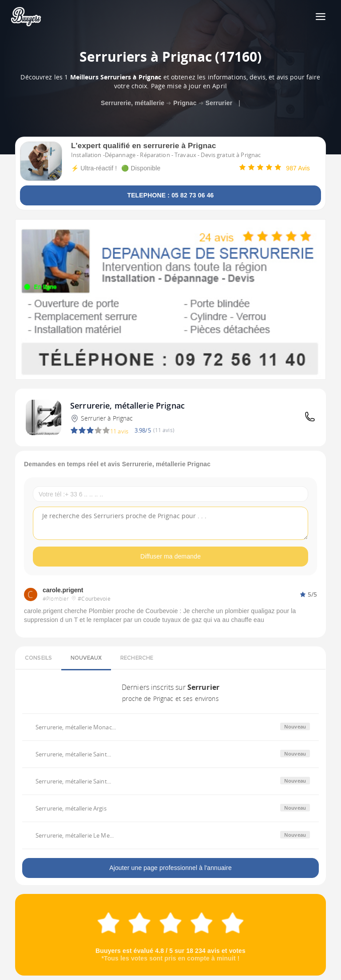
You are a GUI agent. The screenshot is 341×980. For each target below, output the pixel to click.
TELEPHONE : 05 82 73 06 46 (170, 195)
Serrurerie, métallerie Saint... (73, 754)
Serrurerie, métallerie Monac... (76, 727)
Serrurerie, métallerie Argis (71, 808)
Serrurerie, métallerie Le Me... (75, 835)
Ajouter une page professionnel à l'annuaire (170, 868)
